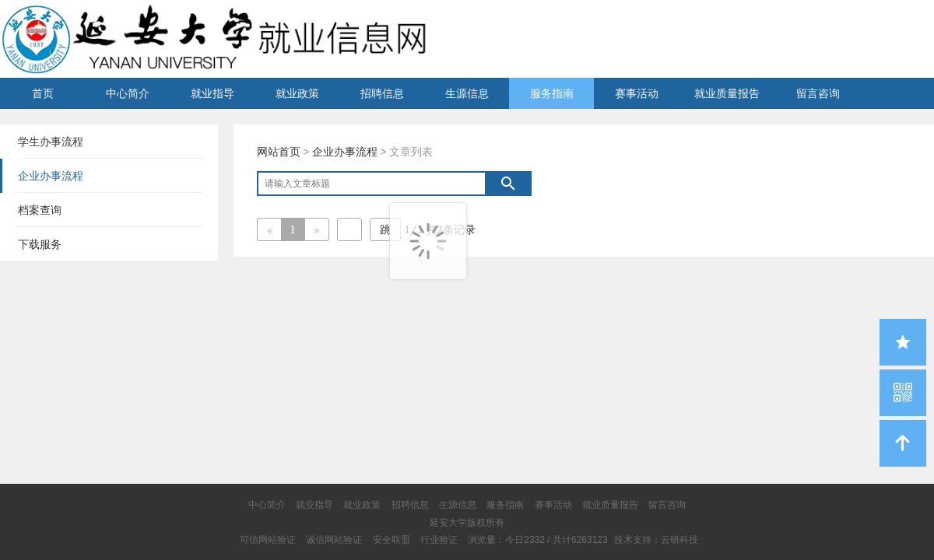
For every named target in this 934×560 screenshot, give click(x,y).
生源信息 (467, 93)
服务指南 (552, 93)
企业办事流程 (345, 152)
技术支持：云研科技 (656, 540)
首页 (43, 93)
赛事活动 (637, 93)
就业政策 (297, 93)
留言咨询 (818, 93)
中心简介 (128, 93)
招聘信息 (382, 93)
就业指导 (212, 93)
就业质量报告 (727, 93)
